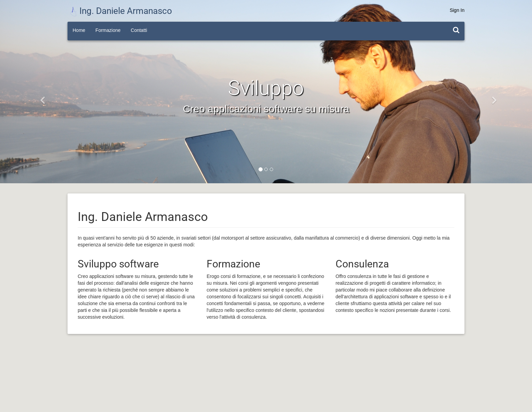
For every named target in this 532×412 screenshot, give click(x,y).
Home (79, 30)
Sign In (457, 10)
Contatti (139, 30)
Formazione (108, 30)
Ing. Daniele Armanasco (121, 11)
